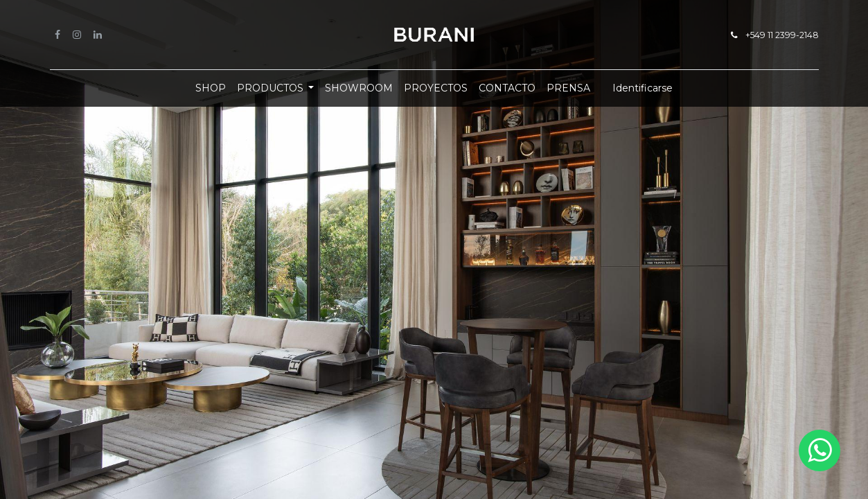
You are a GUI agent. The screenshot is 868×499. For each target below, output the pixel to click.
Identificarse (643, 88)
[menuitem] (211, 88)
